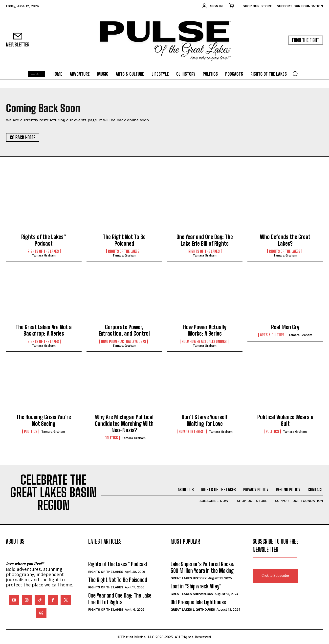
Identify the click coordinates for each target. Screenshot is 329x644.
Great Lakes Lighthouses (193, 610)
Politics (31, 431)
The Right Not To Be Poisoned (124, 240)
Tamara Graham (44, 255)
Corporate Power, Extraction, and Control (124, 330)
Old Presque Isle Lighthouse (198, 602)
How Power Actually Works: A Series (205, 330)
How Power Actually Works (124, 342)
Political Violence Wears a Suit (285, 420)
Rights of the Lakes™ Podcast (44, 240)
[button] (295, 74)
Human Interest (192, 431)
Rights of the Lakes (43, 251)
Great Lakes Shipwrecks (192, 594)
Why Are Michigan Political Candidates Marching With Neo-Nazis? (124, 424)
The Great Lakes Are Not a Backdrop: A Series (44, 330)
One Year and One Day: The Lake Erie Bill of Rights (205, 240)
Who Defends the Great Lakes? (285, 240)
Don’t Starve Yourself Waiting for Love (205, 420)
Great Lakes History (189, 578)
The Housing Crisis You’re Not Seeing (44, 420)
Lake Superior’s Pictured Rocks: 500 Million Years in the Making (202, 567)
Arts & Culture (272, 335)
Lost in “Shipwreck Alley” (196, 586)
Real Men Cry (285, 327)
